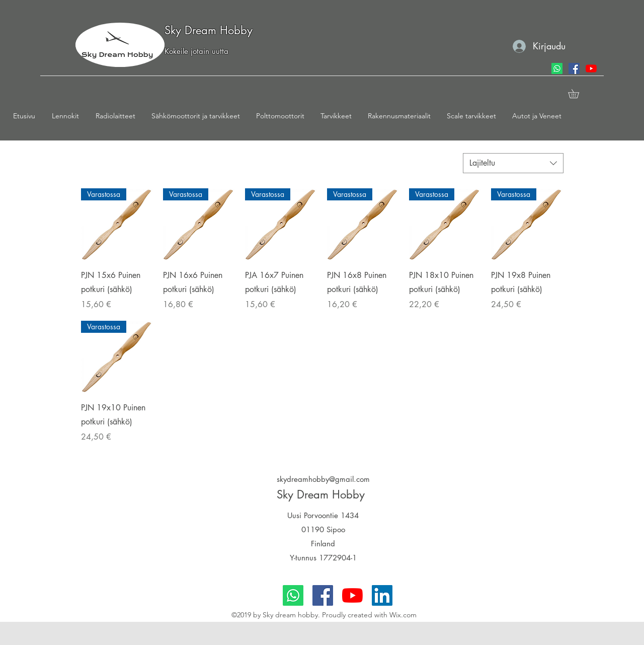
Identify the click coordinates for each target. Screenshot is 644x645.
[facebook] (574, 68)
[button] (69, 116)
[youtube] (591, 68)
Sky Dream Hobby (209, 30)
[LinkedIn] (382, 595)
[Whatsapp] (557, 68)
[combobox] (513, 163)
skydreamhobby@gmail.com (323, 479)
